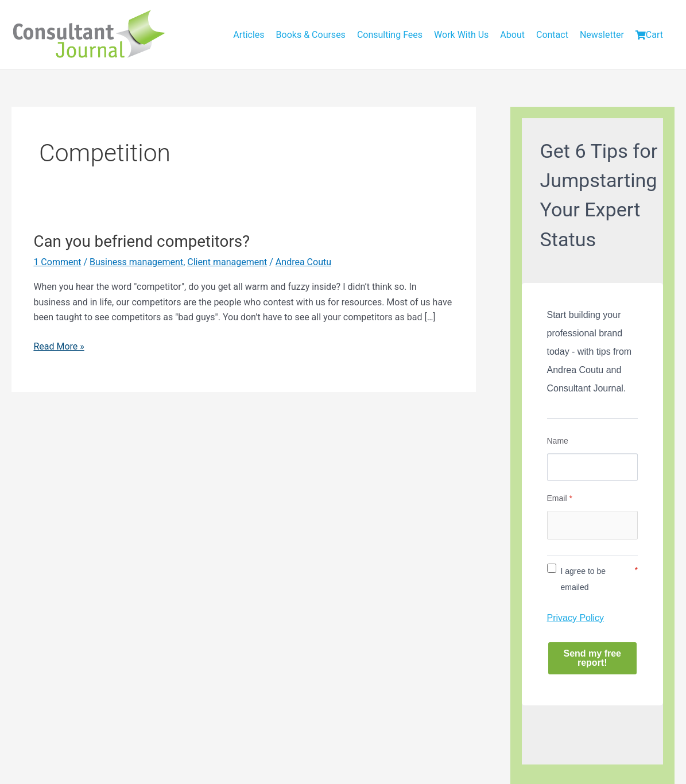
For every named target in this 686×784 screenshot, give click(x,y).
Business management (136, 262)
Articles (249, 35)
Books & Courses (311, 35)
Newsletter (602, 35)
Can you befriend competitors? (142, 241)
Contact (552, 35)
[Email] (593, 525)
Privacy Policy (576, 618)
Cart (649, 35)
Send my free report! (592, 658)
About (512, 35)
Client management (227, 262)
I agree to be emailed (584, 579)
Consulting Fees (390, 35)
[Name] (593, 467)
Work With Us (461, 35)
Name (558, 441)
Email (560, 498)
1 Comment (57, 262)
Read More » (59, 347)
